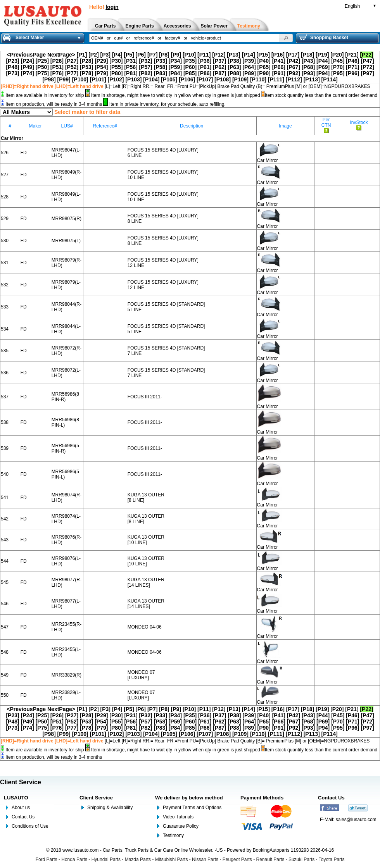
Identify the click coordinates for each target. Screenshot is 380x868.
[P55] (116, 67)
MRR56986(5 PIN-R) (65, 448)
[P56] (131, 67)
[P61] (205, 67)
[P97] (367, 73)
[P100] (80, 79)
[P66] (279, 67)
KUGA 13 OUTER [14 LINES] (146, 582)
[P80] (116, 73)
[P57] (146, 67)
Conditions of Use (30, 826)
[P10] (189, 55)
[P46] (352, 61)
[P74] (28, 73)
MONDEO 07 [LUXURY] (141, 675)
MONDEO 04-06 (145, 627)
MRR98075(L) (66, 241)
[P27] (72, 61)
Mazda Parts (138, 859)
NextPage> (61, 55)
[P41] (279, 61)
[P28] (86, 61)
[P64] (249, 67)
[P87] (219, 73)
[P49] (28, 67)
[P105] (169, 79)
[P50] (42, 67)
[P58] (161, 67)
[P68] (308, 67)
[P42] (294, 61)
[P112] (294, 79)
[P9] (176, 55)
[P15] (263, 55)
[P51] (57, 67)
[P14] (248, 55)
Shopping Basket (324, 38)
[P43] (308, 61)
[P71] (352, 67)
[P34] (175, 61)
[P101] (98, 79)
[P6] (141, 55)
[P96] (352, 73)
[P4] (117, 55)
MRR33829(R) (66, 675)
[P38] (234, 61)
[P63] (234, 67)
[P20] (337, 55)
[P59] (175, 67)
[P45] (338, 61)
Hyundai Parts (106, 859)
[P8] (164, 55)
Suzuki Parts (301, 859)
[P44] (323, 61)
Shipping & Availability (110, 808)
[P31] (131, 61)
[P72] (367, 67)
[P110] (258, 79)
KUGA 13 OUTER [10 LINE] (146, 540)
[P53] (86, 67)
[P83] (161, 73)
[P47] (367, 61)
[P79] (101, 73)
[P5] (129, 55)
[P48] (12, 67)
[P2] (93, 55)
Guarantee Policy (181, 826)
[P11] (204, 55)
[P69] (323, 67)
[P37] (219, 61)
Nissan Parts (205, 859)
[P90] (264, 73)
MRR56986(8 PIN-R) (65, 397)
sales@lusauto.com (356, 820)
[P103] (133, 79)
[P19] (322, 55)
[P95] (338, 73)
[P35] (190, 61)
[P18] (307, 55)
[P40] (264, 61)
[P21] (352, 55)
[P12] (219, 55)
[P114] (330, 79)
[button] (286, 38)
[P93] (308, 73)
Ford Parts (47, 859)
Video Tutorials (178, 817)
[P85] (190, 73)
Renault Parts (270, 859)
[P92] (294, 73)
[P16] (278, 55)
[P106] (187, 79)
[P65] (264, 67)
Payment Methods (262, 798)
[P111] (276, 79)
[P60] (190, 67)
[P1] (82, 55)
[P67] (294, 67)
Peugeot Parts (237, 859)
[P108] (223, 79)
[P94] (323, 73)
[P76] (57, 73)
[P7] (152, 55)
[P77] (72, 73)
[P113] (312, 79)
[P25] (42, 61)
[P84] (175, 73)
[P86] (205, 73)
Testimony (173, 835)
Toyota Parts (332, 859)
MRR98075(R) (66, 219)
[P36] (205, 61)
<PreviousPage (26, 55)
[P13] (233, 55)
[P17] (293, 55)
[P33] (161, 61)
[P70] (338, 67)
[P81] (131, 73)
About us (21, 808)
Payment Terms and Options (192, 808)
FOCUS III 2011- (145, 397)
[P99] (64, 79)
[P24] (28, 61)
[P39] (249, 61)
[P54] (101, 67)
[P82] (146, 73)
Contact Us (23, 817)
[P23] (12, 61)
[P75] (42, 73)
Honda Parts (74, 859)
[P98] (49, 79)
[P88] (234, 73)
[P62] (219, 67)
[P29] (101, 61)
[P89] (249, 73)
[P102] (116, 79)
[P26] (57, 61)
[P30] (116, 61)
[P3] (105, 55)
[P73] (12, 73)
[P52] (72, 67)
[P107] (205, 79)
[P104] (151, 79)
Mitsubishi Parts (172, 859)
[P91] (279, 73)
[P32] (146, 61)
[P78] (86, 73)
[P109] (240, 79)
